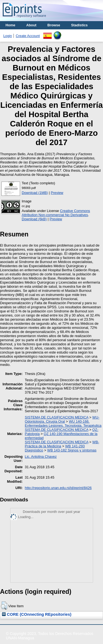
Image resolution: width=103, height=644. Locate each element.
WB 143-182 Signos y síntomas (72, 450)
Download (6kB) (34, 219)
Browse (54, 25)
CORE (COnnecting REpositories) (37, 614)
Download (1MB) (35, 193)
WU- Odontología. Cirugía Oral (62, 419)
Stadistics (79, 25)
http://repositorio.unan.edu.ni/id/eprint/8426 (58, 488)
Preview (57, 193)
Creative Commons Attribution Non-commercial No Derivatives (56, 213)
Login (8, 36)
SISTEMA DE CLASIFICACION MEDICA (56, 417)
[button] (4, 606)
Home (10, 25)
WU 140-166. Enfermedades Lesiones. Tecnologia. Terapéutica (63, 423)
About (31, 25)
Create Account (28, 36)
